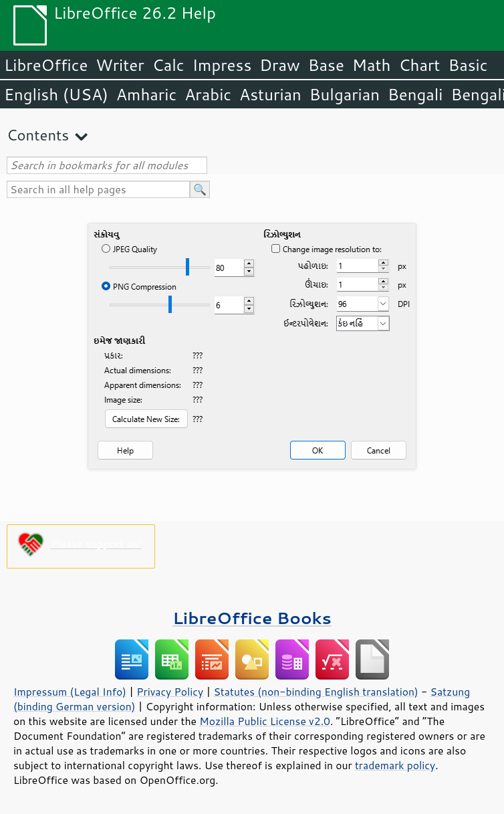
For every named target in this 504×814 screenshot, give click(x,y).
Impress (222, 65)
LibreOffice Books (252, 618)
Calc (168, 65)
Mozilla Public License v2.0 (265, 721)
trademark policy (395, 765)
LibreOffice (46, 65)
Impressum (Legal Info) (70, 692)
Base (326, 65)
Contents (38, 135)
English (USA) (56, 94)
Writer (120, 65)
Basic (468, 65)
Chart (419, 65)
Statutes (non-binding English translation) (316, 692)
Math (372, 65)
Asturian (270, 94)
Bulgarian (345, 94)
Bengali (415, 94)
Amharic (146, 94)
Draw (279, 65)
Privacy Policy (170, 692)
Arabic (208, 94)
